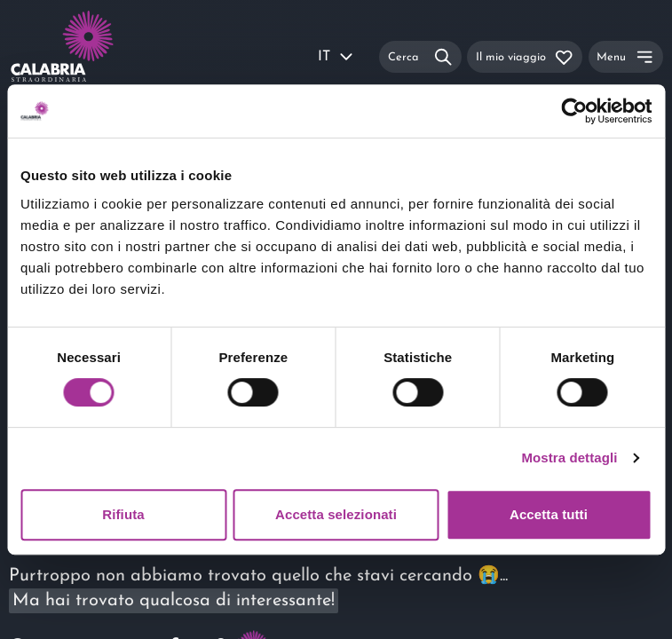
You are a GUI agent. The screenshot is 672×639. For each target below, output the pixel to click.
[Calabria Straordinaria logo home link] (71, 57)
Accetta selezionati (336, 514)
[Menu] (626, 56)
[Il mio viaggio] (525, 56)
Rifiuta (123, 514)
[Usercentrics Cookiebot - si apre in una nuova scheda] (574, 111)
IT (336, 57)
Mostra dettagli (569, 458)
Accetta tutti (549, 514)
